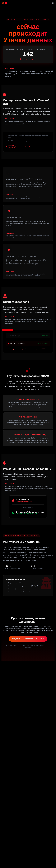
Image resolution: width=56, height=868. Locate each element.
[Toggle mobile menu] (53, 3)
